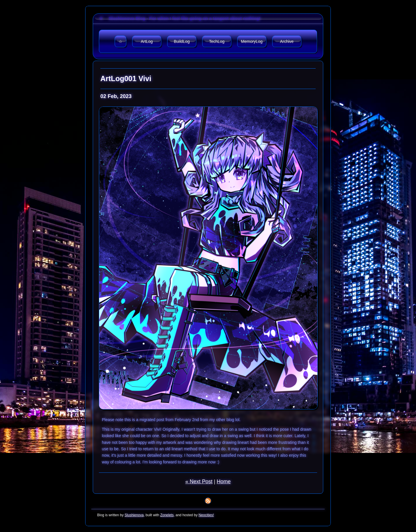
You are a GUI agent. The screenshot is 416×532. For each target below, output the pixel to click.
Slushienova (134, 515)
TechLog (217, 41)
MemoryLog (252, 41)
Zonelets (167, 515)
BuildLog (182, 41)
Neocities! (206, 515)
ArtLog (147, 41)
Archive (287, 41)
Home (224, 482)
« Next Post (199, 482)
